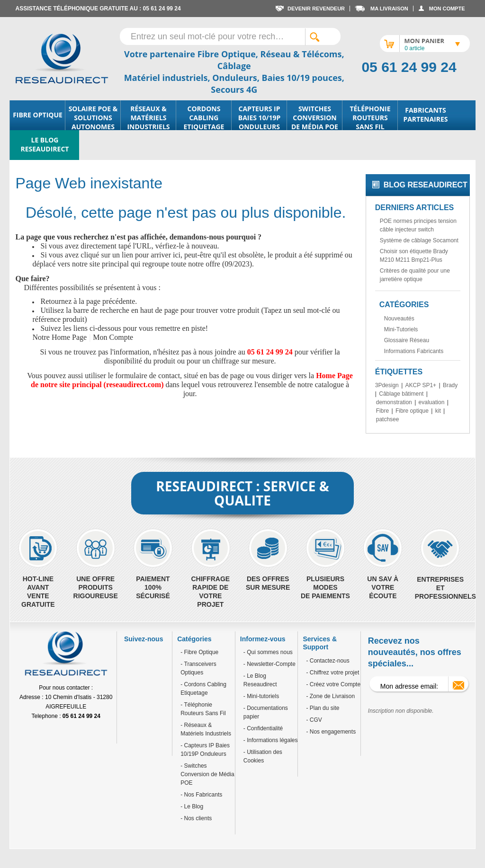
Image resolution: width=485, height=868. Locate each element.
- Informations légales (271, 740)
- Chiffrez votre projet (332, 673)
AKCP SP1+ (421, 385)
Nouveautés (399, 319)
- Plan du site (323, 708)
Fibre (382, 411)
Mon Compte (113, 337)
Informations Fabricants (414, 351)
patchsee (388, 419)
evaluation (432, 402)
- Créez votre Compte (333, 684)
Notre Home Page (59, 337)
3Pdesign (387, 385)
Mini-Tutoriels (401, 329)
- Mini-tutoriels (261, 696)
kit (438, 411)
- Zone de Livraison (330, 696)
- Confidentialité (263, 728)
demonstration (394, 402)
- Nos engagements (331, 732)
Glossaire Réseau (407, 340)
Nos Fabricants (202, 795)
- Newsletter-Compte (269, 664)
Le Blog (193, 806)
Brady (450, 385)
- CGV (314, 720)
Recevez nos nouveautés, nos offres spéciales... (415, 652)
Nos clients (197, 818)
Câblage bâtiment (401, 394)
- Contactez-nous (328, 661)
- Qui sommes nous (268, 652)
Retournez (56, 301)
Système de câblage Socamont (419, 240)
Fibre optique (412, 411)
